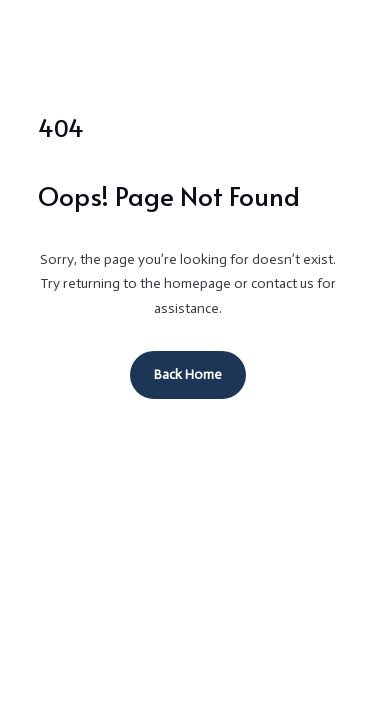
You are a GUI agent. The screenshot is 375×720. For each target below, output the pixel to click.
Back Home (188, 374)
